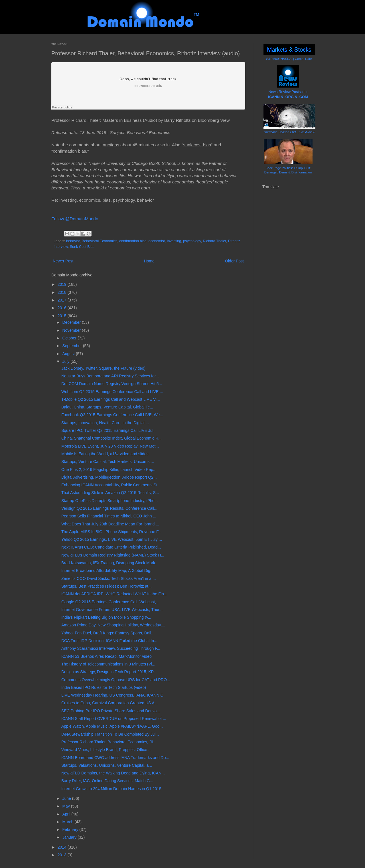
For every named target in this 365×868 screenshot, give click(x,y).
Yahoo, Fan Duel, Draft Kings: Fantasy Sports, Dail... (108, 633)
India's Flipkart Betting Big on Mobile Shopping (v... (106, 617)
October (70, 338)
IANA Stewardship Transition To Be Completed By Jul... (110, 734)
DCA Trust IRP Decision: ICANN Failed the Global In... (109, 641)
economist (157, 241)
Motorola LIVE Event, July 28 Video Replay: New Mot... (110, 446)
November (72, 330)
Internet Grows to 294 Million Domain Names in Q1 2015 (111, 789)
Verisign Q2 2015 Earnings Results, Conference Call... (109, 508)
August (69, 354)
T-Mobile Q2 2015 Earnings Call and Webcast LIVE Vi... (111, 399)
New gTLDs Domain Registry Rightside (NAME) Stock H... (113, 555)
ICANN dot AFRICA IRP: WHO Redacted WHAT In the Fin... (114, 594)
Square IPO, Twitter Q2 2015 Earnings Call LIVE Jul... (109, 430)
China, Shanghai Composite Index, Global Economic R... (111, 438)
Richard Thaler (214, 241)
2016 (63, 308)
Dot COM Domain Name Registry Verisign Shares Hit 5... (112, 384)
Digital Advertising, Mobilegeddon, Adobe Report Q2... (109, 477)
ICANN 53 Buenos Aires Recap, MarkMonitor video (107, 656)
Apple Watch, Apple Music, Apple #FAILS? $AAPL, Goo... (112, 726)
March (68, 822)
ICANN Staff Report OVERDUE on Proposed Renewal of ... (114, 719)
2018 (63, 292)
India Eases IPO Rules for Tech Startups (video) (104, 687)
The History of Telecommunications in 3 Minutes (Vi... (108, 664)
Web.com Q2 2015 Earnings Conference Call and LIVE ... (112, 392)
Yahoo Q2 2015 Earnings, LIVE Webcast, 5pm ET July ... (112, 539)
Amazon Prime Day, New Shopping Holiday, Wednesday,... (113, 625)
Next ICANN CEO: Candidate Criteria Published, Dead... (111, 547)
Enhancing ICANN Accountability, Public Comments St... (111, 485)
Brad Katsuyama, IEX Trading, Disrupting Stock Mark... (110, 563)
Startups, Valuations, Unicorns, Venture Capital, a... (107, 765)
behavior (73, 241)
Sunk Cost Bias (82, 247)
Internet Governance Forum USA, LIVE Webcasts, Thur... (112, 610)
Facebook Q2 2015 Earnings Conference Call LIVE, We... (112, 415)
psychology (192, 241)
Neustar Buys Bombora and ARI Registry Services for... (110, 376)
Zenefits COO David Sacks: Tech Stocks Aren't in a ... (109, 578)
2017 (63, 300)
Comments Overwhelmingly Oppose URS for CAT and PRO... (116, 680)
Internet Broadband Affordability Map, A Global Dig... (108, 570)
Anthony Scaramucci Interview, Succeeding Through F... (111, 648)
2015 (63, 316)
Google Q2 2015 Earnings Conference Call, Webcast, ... (111, 602)
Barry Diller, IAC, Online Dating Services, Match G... (107, 781)
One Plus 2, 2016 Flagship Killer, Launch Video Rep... (109, 470)
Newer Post (63, 261)
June (67, 798)
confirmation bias (133, 241)
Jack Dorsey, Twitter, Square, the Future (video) (103, 368)
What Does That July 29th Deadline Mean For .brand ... (110, 524)
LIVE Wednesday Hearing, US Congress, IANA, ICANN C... (114, 695)
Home (149, 261)
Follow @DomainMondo (75, 219)
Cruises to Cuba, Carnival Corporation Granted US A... (110, 703)
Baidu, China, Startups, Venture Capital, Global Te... (107, 407)
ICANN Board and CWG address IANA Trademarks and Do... (115, 758)
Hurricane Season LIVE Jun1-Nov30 (289, 132)
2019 (63, 284)
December (72, 322)
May (66, 806)
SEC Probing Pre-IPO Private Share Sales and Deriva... (111, 711)
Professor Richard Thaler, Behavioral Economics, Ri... (109, 742)
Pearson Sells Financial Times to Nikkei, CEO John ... (109, 516)
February (71, 829)
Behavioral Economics (100, 241)
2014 (63, 847)
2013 (63, 855)
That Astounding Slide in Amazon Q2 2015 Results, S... (110, 493)
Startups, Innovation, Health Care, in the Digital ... (105, 423)
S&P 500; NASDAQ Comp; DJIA (289, 59)
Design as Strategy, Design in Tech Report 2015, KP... (109, 672)
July (66, 361)
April (67, 814)
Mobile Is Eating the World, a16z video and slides (105, 454)
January (70, 837)
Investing (174, 241)
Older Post (234, 261)
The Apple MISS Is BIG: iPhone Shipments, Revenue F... (111, 532)
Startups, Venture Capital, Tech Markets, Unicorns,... (108, 462)
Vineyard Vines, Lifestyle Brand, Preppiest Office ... (107, 750)
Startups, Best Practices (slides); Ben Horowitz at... (107, 586)
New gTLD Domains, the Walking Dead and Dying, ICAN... (113, 773)
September (72, 346)
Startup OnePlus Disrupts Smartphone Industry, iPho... (109, 501)
